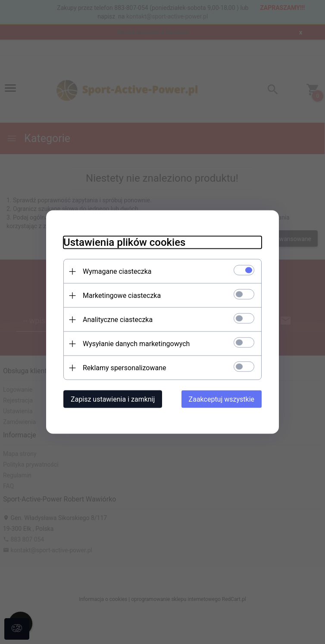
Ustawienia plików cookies (124, 242)
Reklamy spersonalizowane (124, 368)
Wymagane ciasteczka (117, 271)
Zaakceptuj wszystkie (222, 399)
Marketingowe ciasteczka (122, 296)
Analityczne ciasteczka (118, 320)
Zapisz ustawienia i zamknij (113, 399)
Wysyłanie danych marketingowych (136, 344)
